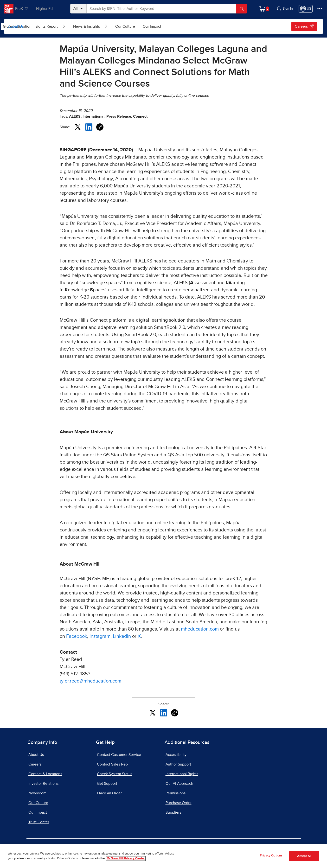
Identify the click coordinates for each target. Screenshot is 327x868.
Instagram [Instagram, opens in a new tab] (100, 636)
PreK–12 (26, 9)
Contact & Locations (45, 774)
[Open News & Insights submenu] (133, 26)
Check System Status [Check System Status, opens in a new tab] (115, 774)
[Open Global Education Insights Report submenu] (90, 26)
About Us (16, 26)
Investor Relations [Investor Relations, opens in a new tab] (43, 784)
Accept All (304, 856)
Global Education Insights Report (57, 26)
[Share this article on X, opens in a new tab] (78, 127)
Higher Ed (48, 9)
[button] (284, 9)
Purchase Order (179, 803)
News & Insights (113, 26)
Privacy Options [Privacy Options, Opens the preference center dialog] (271, 856)
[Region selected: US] (306, 9)
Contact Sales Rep (112, 764)
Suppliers (173, 812)
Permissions (176, 793)
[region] (163, 856)
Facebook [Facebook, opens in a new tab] (77, 636)
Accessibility (176, 755)
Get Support (107, 784)
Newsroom (37, 793)
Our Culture (152, 26)
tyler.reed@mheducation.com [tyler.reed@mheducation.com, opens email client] (90, 681)
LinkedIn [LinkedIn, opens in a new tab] (122, 636)
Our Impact (178, 26)
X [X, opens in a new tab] (139, 636)
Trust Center (39, 822)
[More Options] (320, 9)
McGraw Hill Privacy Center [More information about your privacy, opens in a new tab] (126, 858)
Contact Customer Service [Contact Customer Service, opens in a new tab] (119, 755)
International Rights (182, 774)
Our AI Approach (179, 784)
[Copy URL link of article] (100, 127)
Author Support (178, 764)
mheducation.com (200, 629)
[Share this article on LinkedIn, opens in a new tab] (89, 127)
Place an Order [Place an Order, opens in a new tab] (109, 793)
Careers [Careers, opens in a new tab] (304, 26)
